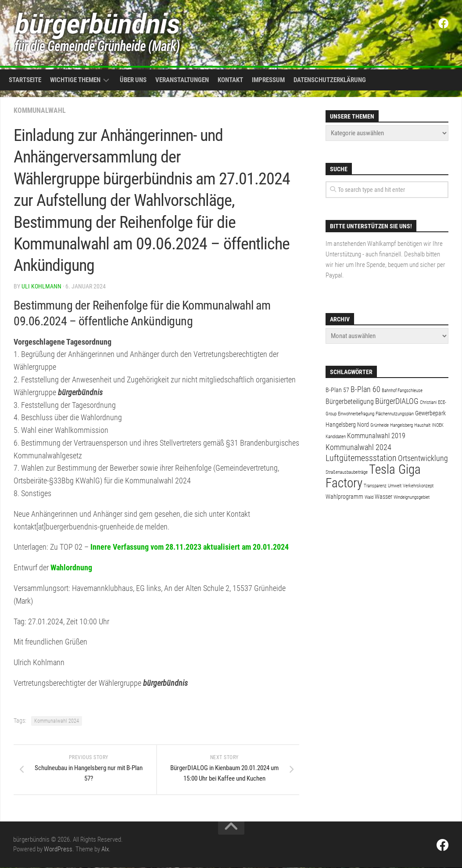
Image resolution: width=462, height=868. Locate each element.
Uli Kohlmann (41, 286)
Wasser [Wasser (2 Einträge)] (383, 497)
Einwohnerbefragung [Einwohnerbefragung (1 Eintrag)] (356, 414)
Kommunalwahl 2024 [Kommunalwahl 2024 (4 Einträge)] (358, 447)
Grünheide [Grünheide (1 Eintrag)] (380, 425)
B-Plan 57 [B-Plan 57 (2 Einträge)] (337, 390)
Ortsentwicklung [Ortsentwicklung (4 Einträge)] (423, 458)
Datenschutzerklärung (330, 80)
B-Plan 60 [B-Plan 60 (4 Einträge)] (365, 389)
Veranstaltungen (182, 80)
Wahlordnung (71, 567)
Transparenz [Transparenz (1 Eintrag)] (375, 486)
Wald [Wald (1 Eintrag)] (369, 497)
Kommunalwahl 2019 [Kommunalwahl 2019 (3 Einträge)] (376, 436)
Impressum (268, 80)
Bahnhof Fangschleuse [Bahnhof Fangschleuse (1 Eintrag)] (402, 391)
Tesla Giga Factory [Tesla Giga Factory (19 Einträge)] (373, 476)
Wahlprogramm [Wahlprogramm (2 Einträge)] (344, 497)
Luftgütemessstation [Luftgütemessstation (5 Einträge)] (361, 458)
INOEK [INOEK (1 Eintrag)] (438, 425)
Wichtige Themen (75, 80)
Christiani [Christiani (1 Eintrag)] (428, 402)
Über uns (133, 80)
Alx (105, 850)
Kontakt (230, 80)
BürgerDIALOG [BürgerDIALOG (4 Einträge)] (397, 401)
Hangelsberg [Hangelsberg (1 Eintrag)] (401, 425)
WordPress (58, 850)
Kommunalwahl (40, 110)
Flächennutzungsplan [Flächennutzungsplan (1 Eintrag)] (395, 414)
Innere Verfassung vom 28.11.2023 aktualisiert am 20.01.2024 (190, 547)
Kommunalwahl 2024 (57, 721)
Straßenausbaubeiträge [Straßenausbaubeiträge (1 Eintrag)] (347, 472)
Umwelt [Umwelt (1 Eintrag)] (395, 486)
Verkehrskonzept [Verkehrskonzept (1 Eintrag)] (418, 486)
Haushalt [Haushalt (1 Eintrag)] (422, 425)
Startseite (25, 80)
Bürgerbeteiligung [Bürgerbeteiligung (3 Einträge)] (350, 402)
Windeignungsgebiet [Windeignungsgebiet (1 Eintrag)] (412, 497)
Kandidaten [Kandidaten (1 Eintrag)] (336, 437)
